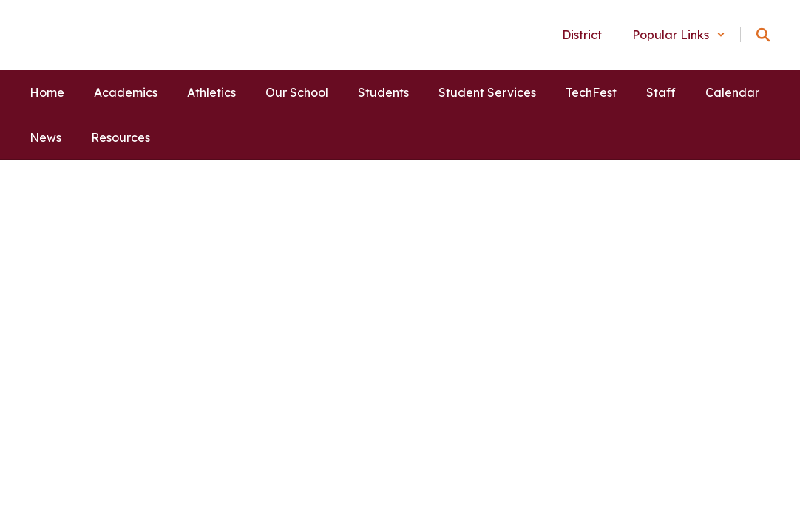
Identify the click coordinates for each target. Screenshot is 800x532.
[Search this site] (763, 35)
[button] (679, 35)
